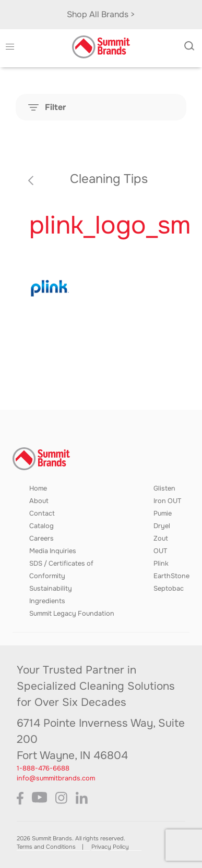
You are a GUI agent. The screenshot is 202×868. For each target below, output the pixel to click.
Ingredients (47, 601)
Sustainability (51, 589)
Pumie (163, 514)
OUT (160, 551)
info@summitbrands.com (56, 778)
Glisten (164, 488)
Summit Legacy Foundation (72, 614)
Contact (42, 514)
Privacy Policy (110, 847)
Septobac (169, 589)
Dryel (162, 526)
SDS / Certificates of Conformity (61, 570)
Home (38, 488)
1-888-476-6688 (43, 768)
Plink (161, 564)
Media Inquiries (53, 551)
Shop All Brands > (101, 14)
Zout (161, 539)
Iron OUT (167, 501)
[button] (10, 47)
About (39, 501)
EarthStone (171, 576)
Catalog (41, 526)
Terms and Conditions (46, 847)
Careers (41, 539)
